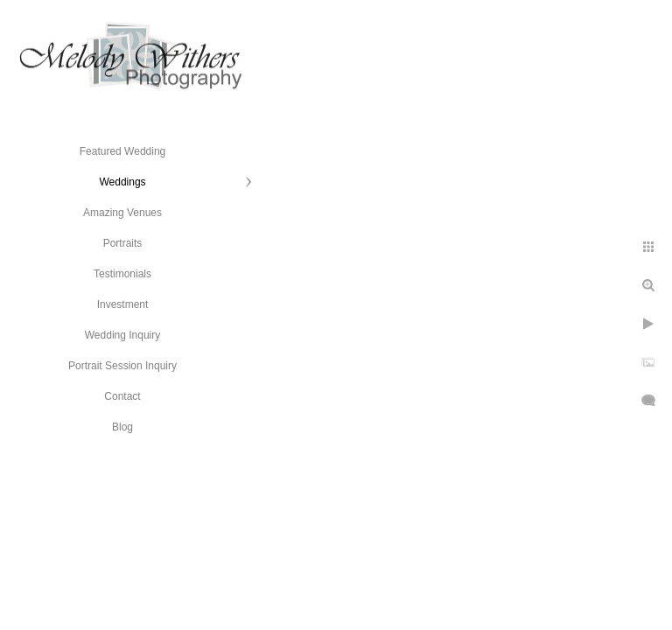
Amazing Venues (122, 213)
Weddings (122, 182)
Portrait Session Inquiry (122, 366)
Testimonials (122, 274)
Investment (123, 304)
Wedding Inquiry (123, 335)
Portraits (123, 243)
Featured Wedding (123, 151)
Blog (122, 427)
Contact (122, 396)
